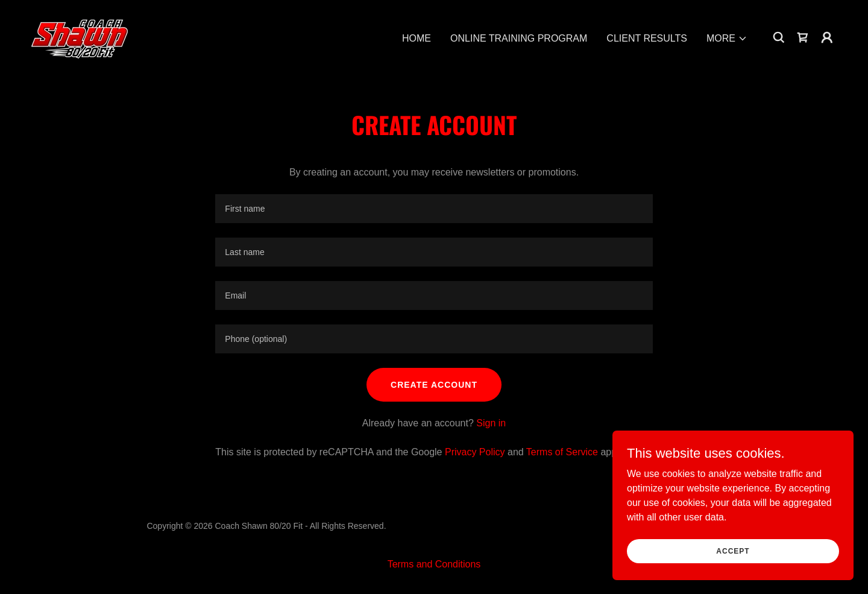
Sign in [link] (491, 423)
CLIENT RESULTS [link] (647, 38)
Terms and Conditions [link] (434, 564)
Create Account (434, 385)
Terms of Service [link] (562, 452)
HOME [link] (417, 38)
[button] (727, 39)
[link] (80, 36)
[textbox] (434, 209)
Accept (733, 551)
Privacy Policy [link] (475, 452)
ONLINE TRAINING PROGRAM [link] (519, 38)
